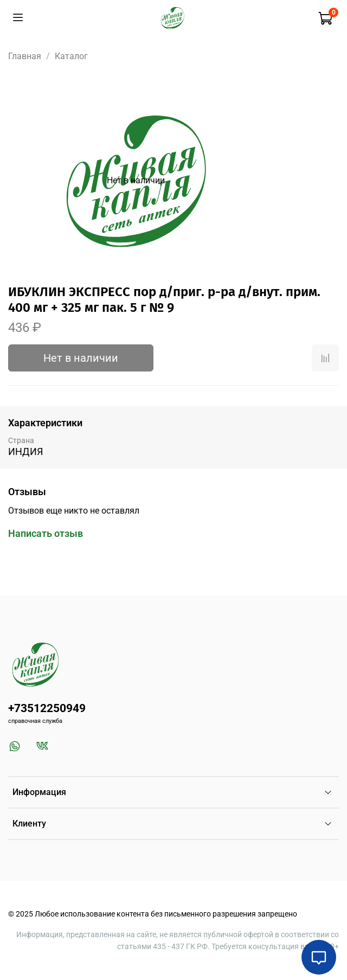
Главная (25, 56)
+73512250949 (47, 708)
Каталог (71, 56)
